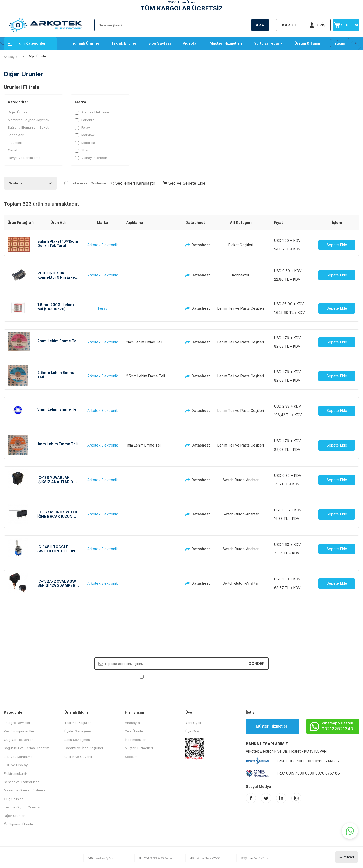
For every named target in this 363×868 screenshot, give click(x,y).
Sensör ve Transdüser (21, 782)
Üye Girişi (193, 731)
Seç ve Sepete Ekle (184, 183)
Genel (13, 150)
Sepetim (131, 757)
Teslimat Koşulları (78, 723)
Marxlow (85, 135)
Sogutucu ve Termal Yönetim (27, 748)
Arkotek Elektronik (92, 112)
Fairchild (85, 120)
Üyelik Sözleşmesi (78, 731)
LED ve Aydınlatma (18, 757)
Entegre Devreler (17, 723)
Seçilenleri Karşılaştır (133, 183)
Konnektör (241, 275)
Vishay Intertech (91, 158)
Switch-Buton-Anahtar (241, 480)
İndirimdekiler (135, 740)
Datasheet (196, 245)
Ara (260, 25)
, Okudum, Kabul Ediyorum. (181, 677)
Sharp (83, 150)
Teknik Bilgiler (124, 43)
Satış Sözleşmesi (78, 740)
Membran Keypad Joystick (29, 120)
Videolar (190, 43)
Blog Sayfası (160, 43)
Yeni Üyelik (194, 723)
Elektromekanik (16, 773)
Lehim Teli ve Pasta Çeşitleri (241, 308)
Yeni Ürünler (135, 731)
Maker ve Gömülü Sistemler (25, 790)
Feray (82, 127)
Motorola (85, 143)
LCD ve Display (16, 765)
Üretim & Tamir (307, 43)
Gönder (257, 663)
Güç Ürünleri (14, 799)
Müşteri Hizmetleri (226, 43)
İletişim (339, 43)
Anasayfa (11, 57)
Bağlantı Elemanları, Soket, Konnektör (29, 131)
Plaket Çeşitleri (241, 245)
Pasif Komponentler (19, 731)
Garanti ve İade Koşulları (84, 748)
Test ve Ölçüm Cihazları (23, 807)
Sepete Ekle (337, 245)
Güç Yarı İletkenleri (19, 740)
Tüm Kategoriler (27, 43)
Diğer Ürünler (18, 112)
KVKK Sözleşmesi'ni (163, 676)
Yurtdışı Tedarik (268, 43)
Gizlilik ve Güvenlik (79, 757)
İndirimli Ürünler (85, 43)
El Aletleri (15, 143)
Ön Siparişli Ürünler (19, 824)
